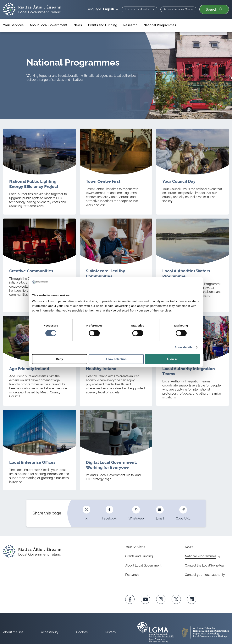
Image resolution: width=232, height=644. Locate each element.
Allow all (172, 359)
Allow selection (116, 359)
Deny (60, 359)
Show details (184, 347)
